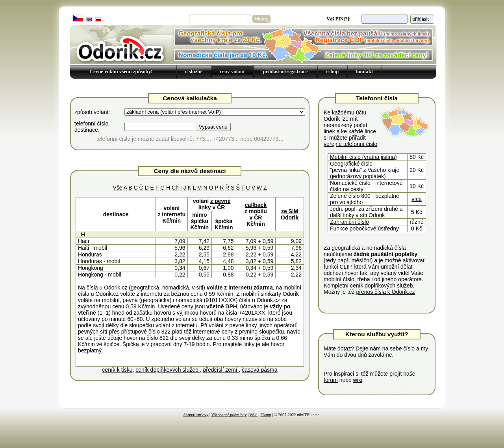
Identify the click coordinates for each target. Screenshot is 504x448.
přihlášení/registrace (285, 71)
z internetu (171, 214)
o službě (194, 71)
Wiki (254, 415)
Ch (175, 188)
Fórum (266, 415)
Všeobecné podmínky (229, 415)
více (417, 199)
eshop (332, 71)
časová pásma (259, 370)
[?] (346, 19)
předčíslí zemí (221, 370)
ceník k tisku (117, 370)
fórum (331, 380)
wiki (358, 380)
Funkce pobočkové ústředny (364, 229)
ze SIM (290, 211)
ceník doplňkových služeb (168, 370)
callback (256, 205)
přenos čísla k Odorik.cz (385, 292)
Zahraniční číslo (349, 222)
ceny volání (232, 71)
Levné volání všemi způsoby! (121, 71)
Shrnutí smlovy (196, 415)
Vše (117, 188)
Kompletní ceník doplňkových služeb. (369, 286)
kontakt (364, 71)
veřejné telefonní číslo (350, 144)
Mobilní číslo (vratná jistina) (363, 157)
